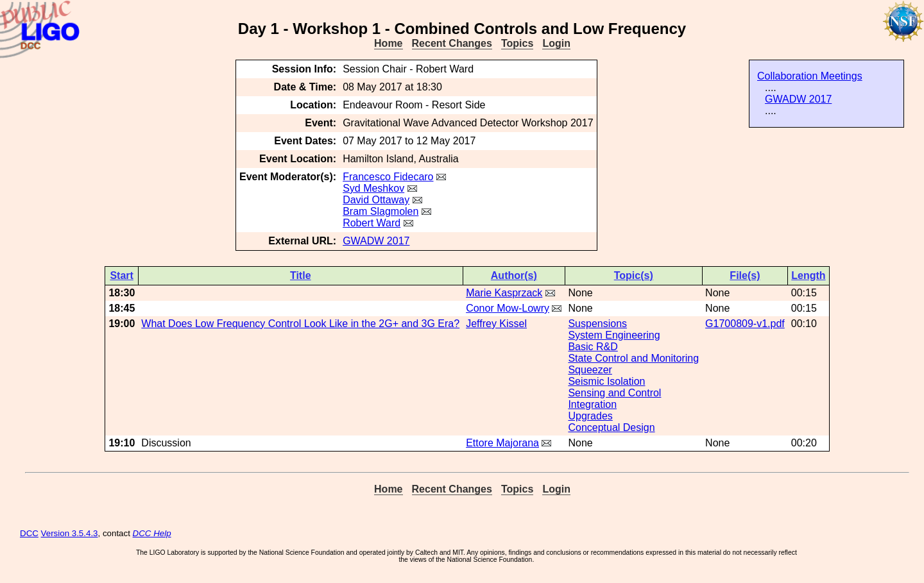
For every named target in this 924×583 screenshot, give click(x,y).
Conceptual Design (611, 427)
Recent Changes (452, 43)
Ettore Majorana (502, 443)
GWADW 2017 (798, 99)
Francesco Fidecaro (388, 177)
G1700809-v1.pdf (745, 324)
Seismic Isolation (606, 381)
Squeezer (590, 370)
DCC (29, 533)
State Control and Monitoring (633, 358)
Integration (592, 404)
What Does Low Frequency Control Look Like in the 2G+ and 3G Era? (300, 324)
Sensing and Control (614, 393)
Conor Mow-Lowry (508, 308)
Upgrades (590, 416)
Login (556, 43)
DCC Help (152, 533)
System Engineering (614, 335)
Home (388, 43)
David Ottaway (376, 200)
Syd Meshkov (373, 188)
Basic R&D (593, 347)
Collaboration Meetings (810, 76)
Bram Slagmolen (381, 211)
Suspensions (597, 324)
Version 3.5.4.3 (70, 533)
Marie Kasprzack (504, 293)
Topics (517, 43)
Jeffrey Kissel (496, 324)
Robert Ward (372, 223)
